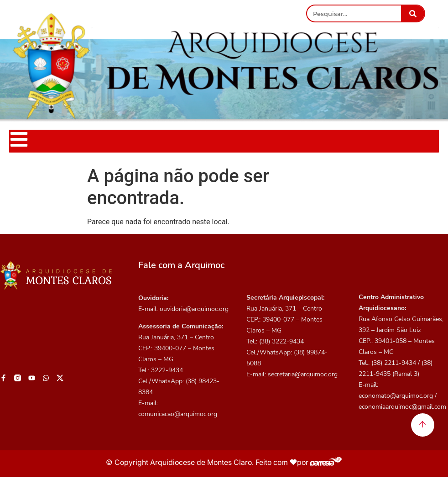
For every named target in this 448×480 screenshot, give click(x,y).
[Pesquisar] (413, 13)
